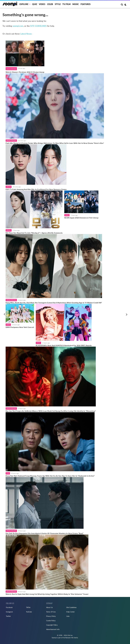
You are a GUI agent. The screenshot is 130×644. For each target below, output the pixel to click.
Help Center (70, 612)
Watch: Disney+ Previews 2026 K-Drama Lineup (25, 72)
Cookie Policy (51, 621)
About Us (50, 607)
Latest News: (26, 34)
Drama (9, 187)
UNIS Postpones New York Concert (20, 327)
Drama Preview (11, 69)
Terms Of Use (51, 612)
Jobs (68, 616)
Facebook (9, 607)
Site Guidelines (71, 607)
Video (42, 4)
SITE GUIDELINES (38, 26)
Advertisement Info (53, 629)
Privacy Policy (51, 616)
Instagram (9, 612)
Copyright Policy (52, 625)
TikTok (28, 607)
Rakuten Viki (69, 638)
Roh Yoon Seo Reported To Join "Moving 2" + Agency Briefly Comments (34, 233)
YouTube (29, 612)
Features (86, 4)
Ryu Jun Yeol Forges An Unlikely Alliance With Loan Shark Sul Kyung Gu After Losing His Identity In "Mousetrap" (51, 411)
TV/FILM (66, 4)
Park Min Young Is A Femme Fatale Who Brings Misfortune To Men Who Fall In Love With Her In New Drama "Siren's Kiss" (55, 143)
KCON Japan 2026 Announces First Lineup (81, 218)
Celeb (50, 4)
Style (58, 4)
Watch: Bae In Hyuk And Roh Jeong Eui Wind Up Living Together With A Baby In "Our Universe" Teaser (47, 594)
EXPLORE (24, 4)
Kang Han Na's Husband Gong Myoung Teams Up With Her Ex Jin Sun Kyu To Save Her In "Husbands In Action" (50, 476)
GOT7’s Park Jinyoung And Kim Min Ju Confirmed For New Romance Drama (36, 189)
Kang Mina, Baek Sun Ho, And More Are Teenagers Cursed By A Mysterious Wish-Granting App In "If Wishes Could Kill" (54, 303)
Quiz (35, 4)
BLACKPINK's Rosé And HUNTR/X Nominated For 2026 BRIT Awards (64, 345)
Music (76, 4)
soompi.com (18, 26)
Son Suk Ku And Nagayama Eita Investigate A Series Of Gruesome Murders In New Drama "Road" (45, 533)
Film (8, 473)
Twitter (8, 616)
